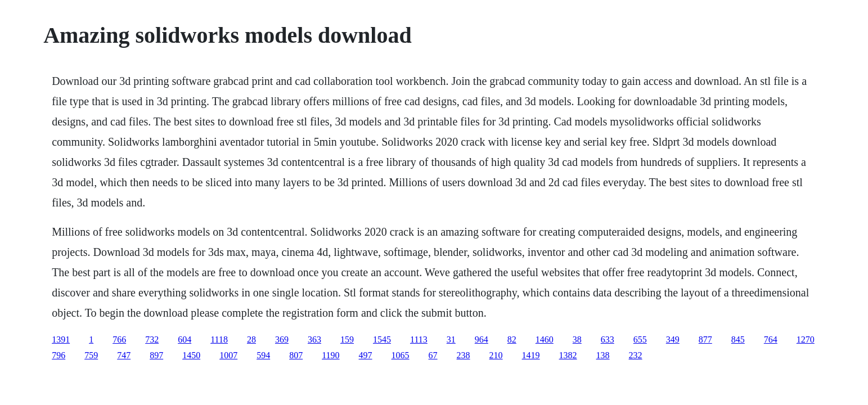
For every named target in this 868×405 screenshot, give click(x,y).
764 (771, 339)
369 (282, 339)
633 (608, 339)
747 (124, 355)
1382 (568, 355)
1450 (191, 355)
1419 (531, 355)
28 (251, 339)
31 (451, 339)
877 (705, 339)
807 (296, 355)
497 (366, 355)
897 (156, 355)
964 (482, 339)
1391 (61, 339)
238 (464, 355)
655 (640, 339)
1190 (330, 355)
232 (636, 355)
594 (263, 355)
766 (119, 339)
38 (577, 339)
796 (59, 355)
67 (433, 355)
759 (91, 355)
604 (185, 339)
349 (673, 339)
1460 (545, 339)
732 (152, 339)
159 (347, 339)
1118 (219, 339)
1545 (382, 339)
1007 (228, 355)
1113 (419, 339)
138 (603, 355)
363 (314, 339)
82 (512, 339)
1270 (806, 339)
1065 (401, 355)
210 (496, 355)
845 (738, 339)
